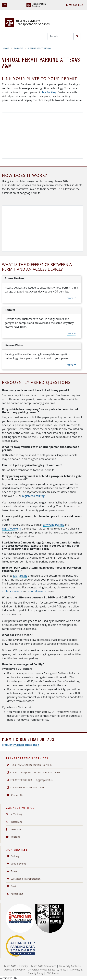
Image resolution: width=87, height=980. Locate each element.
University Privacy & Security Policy (47, 970)
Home (6, 48)
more (71, 298)
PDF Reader (53, 973)
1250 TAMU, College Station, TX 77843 (29, 765)
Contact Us (14, 795)
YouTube (13, 837)
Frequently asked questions (21, 745)
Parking (19, 48)
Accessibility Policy (15, 970)
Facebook (14, 829)
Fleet (11, 886)
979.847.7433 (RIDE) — (29, 780)
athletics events (12, 591)
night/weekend (12, 529)
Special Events (16, 864)
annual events (37, 591)
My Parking (74, 5)
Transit (12, 871)
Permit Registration (40, 48)
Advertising (14, 894)
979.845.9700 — (25, 787)
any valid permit (53, 525)
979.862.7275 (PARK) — (33, 772)
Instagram (14, 822)
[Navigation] (5, 5)
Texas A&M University (16, 966)
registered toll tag (33, 496)
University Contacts (70, 966)
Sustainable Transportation (23, 879)
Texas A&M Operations (43, 966)
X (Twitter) (14, 814)
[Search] (61, 36)
